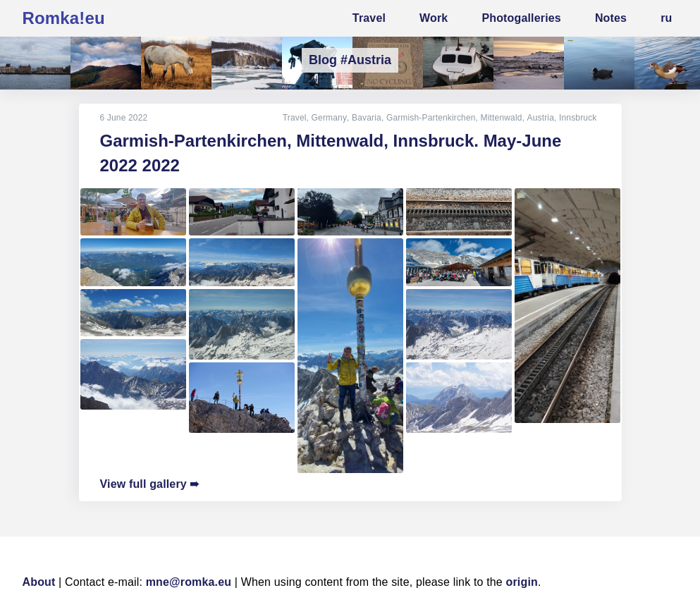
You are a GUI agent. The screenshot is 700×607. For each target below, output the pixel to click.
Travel (295, 118)
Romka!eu (64, 18)
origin (522, 582)
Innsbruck (578, 118)
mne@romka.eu (189, 582)
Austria (541, 118)
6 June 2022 (124, 118)
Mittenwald (502, 118)
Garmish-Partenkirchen (432, 118)
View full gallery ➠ (150, 484)
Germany (330, 118)
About (39, 582)
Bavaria (367, 118)
